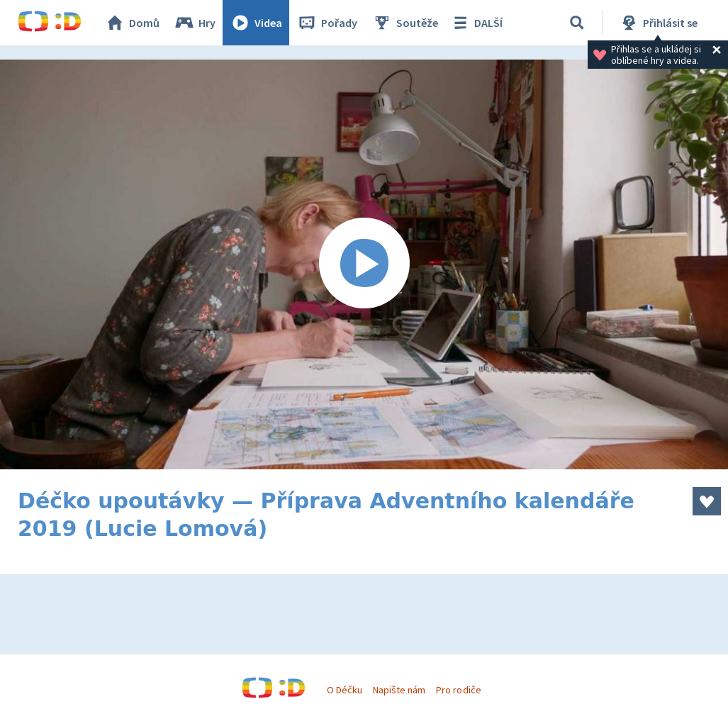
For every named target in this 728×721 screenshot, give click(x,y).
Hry (195, 23)
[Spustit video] (364, 264)
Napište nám (399, 690)
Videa (256, 23)
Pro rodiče (458, 690)
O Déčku (345, 690)
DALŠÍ (476, 23)
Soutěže (405, 23)
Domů (132, 23)
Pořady (327, 23)
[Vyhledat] (577, 23)
